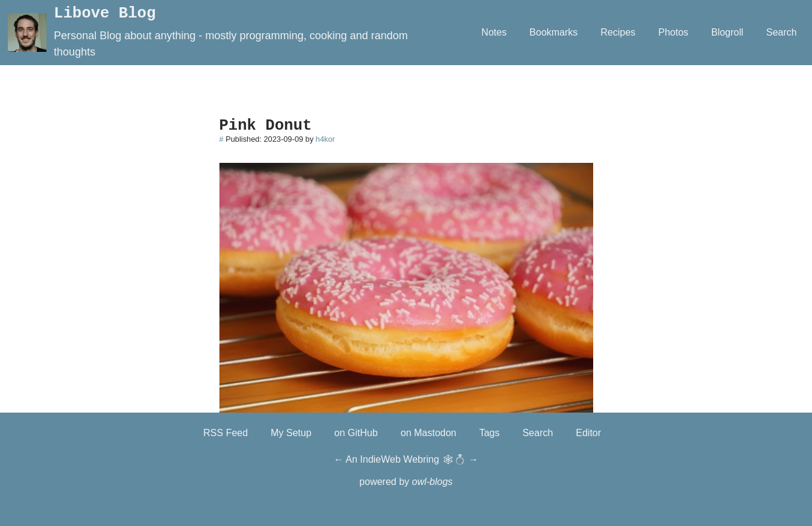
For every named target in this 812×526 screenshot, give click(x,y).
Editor (588, 433)
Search (782, 32)
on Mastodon (429, 433)
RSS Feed (225, 433)
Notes (494, 32)
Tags (489, 433)
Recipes (618, 32)
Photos (673, 32)
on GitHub (356, 433)
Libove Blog (105, 14)
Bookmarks (553, 32)
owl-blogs (432, 482)
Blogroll (727, 32)
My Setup (291, 433)
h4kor (326, 139)
